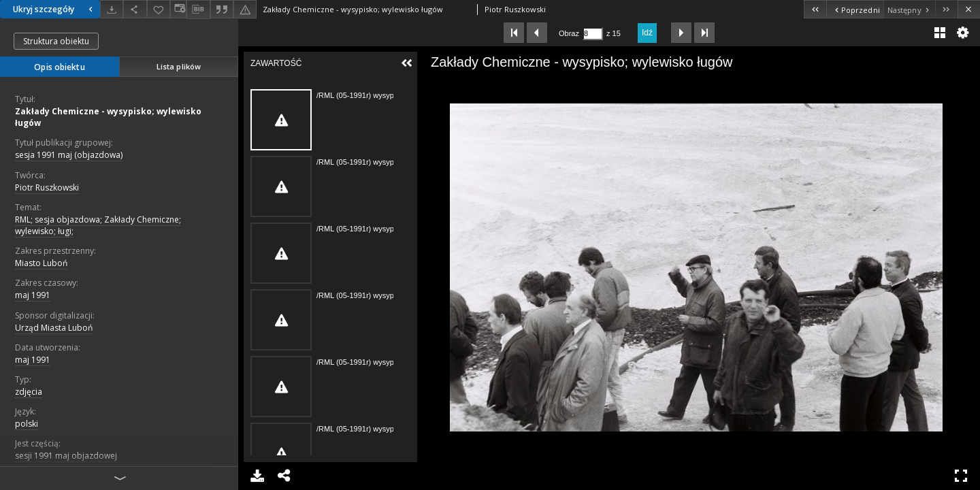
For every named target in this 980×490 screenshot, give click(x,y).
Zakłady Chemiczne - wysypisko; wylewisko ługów (108, 117)
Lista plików (179, 66)
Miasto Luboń (41, 263)
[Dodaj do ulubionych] (159, 9)
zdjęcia (29, 392)
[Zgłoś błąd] (245, 9)
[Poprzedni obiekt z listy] (854, 9)
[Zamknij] (969, 9)
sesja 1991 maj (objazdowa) (69, 155)
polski (27, 424)
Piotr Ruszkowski (47, 187)
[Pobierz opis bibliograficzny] (198, 10)
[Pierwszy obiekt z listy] (815, 9)
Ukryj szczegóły (54, 9)
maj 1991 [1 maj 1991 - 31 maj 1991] (33, 360)
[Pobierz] (112, 9)
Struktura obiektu (56, 41)
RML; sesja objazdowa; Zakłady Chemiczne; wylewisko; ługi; (98, 225)
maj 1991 (33, 295)
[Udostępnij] (135, 9)
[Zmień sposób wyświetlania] (178, 9)
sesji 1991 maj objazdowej (66, 456)
